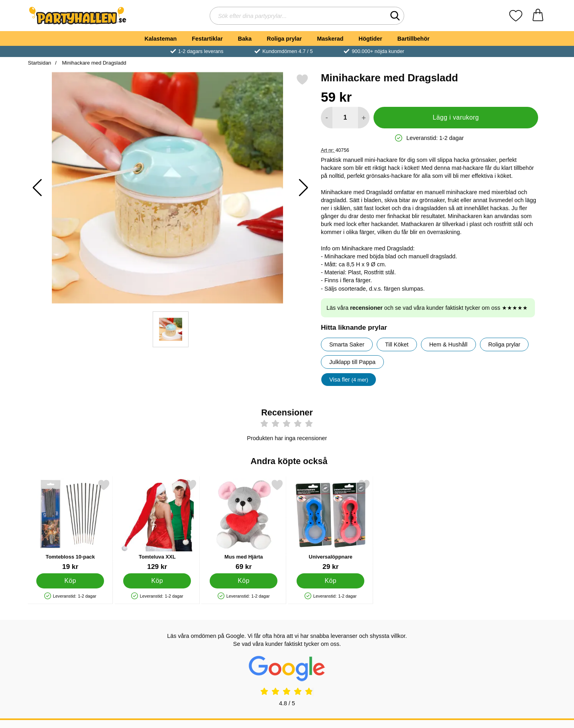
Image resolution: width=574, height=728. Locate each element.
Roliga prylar (284, 39)
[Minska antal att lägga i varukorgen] (327, 118)
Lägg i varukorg (456, 117)
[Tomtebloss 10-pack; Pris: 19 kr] (70, 525)
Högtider (371, 39)
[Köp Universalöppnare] (330, 581)
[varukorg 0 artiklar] (538, 16)
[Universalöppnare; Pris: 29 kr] (331, 525)
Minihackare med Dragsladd (93, 63)
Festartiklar (207, 39)
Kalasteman (160, 39)
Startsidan (39, 63)
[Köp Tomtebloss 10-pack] (70, 581)
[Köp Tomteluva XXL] (157, 581)
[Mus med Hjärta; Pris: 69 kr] (244, 525)
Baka (245, 39)
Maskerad (330, 39)
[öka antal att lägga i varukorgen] (364, 118)
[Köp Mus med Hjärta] (244, 581)
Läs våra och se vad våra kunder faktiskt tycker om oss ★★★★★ (427, 308)
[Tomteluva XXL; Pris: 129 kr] (157, 525)
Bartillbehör (414, 39)
